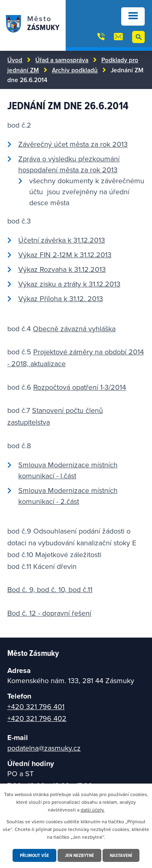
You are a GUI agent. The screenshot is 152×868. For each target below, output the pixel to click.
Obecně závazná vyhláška (74, 329)
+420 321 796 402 (37, 718)
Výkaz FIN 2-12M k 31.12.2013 (65, 255)
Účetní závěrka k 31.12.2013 (62, 240)
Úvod (15, 60)
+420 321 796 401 (36, 706)
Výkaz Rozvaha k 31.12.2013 (62, 269)
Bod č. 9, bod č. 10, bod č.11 (50, 589)
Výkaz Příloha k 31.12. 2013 (61, 298)
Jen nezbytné (79, 855)
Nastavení (121, 855)
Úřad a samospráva (62, 60)
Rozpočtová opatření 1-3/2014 (80, 387)
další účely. (93, 810)
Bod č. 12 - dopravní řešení (49, 613)
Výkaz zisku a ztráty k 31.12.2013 (69, 284)
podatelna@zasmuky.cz (44, 748)
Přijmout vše (34, 855)
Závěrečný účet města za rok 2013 (73, 144)
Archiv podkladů (75, 70)
